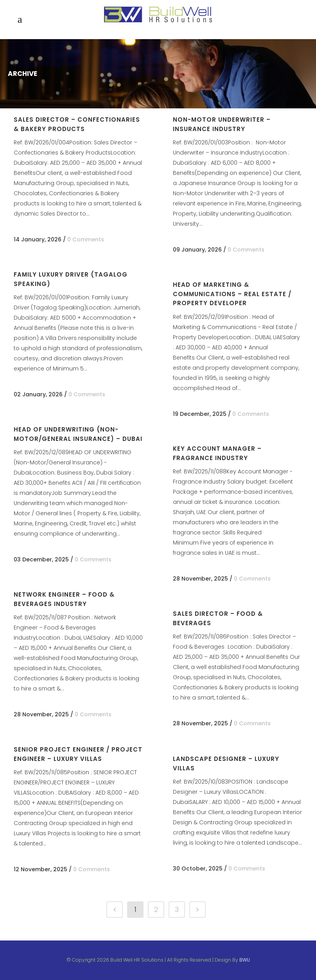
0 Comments (86, 239)
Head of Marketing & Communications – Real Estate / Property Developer (232, 294)
